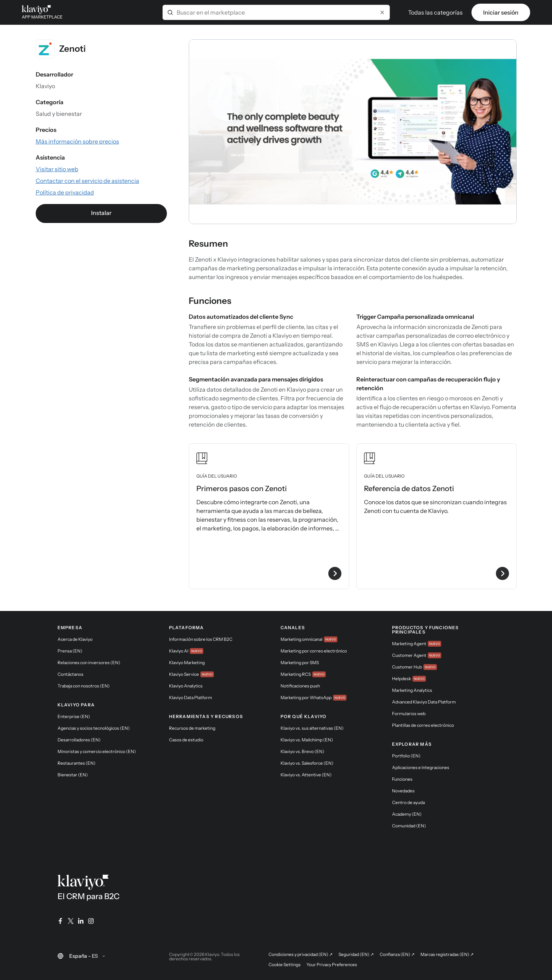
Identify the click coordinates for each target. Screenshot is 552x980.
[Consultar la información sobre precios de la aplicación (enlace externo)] (77, 141)
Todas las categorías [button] (435, 12)
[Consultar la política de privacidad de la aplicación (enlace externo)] (65, 192)
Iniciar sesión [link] (501, 12)
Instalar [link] (101, 213)
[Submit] (170, 12)
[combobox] (276, 12)
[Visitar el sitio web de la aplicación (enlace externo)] (57, 169)
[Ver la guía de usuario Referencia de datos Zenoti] (436, 516)
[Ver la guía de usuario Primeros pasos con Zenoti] (269, 516)
